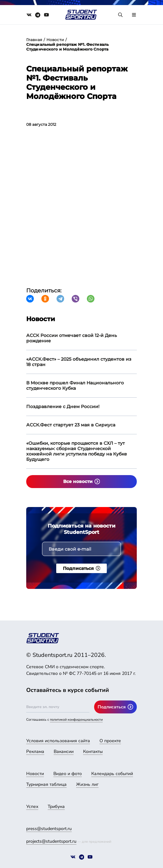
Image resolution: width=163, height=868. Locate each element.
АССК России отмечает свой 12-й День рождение (72, 338)
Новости (55, 40)
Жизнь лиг (87, 784)
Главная (34, 40)
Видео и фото (68, 774)
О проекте (110, 741)
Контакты (93, 752)
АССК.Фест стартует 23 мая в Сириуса (71, 425)
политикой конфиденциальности (76, 720)
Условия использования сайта (58, 741)
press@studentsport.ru (49, 829)
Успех (32, 807)
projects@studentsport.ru (51, 841)
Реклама (35, 752)
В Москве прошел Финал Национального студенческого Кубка (75, 385)
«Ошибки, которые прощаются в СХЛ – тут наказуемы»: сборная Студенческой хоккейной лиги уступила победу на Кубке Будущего (77, 451)
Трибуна (56, 807)
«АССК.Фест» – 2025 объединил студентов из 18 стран (79, 362)
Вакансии (64, 752)
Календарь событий (112, 774)
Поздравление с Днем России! (63, 406)
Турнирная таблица (46, 784)
